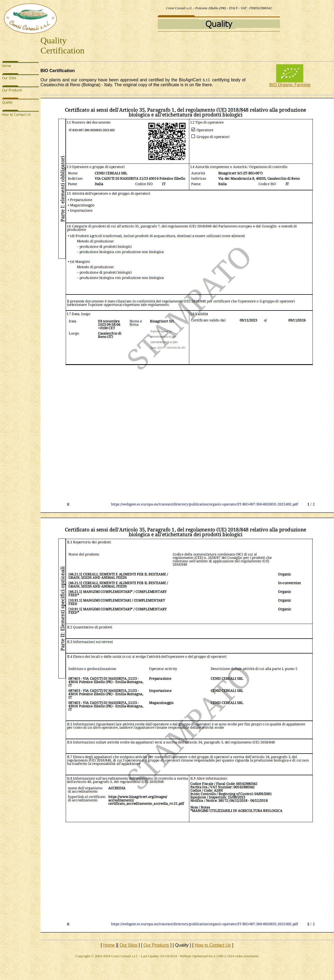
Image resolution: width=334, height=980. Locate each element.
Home (109, 945)
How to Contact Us (213, 945)
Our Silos (128, 945)
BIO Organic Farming (290, 85)
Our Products (156, 945)
